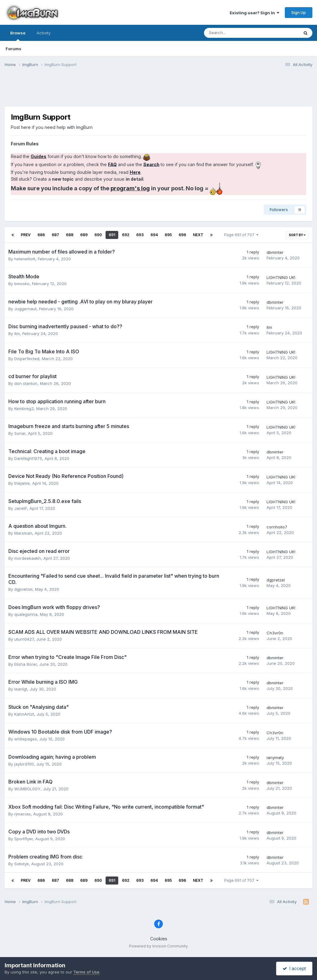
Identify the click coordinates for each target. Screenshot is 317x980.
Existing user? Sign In (254, 13)
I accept (294, 968)
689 (84, 235)
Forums (13, 49)
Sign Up (299, 12)
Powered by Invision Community (158, 946)
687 (55, 235)
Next (198, 235)
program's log (130, 188)
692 (126, 235)
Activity (43, 33)
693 (140, 235)
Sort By (297, 235)
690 (98, 235)
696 (182, 235)
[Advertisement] (158, 91)
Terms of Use (86, 972)
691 (112, 235)
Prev (26, 235)
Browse (18, 36)
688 (70, 235)
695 (168, 235)
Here (135, 172)
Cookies (159, 939)
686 (41, 235)
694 (154, 235)
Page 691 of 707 (241, 235)
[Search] (235, 33)
